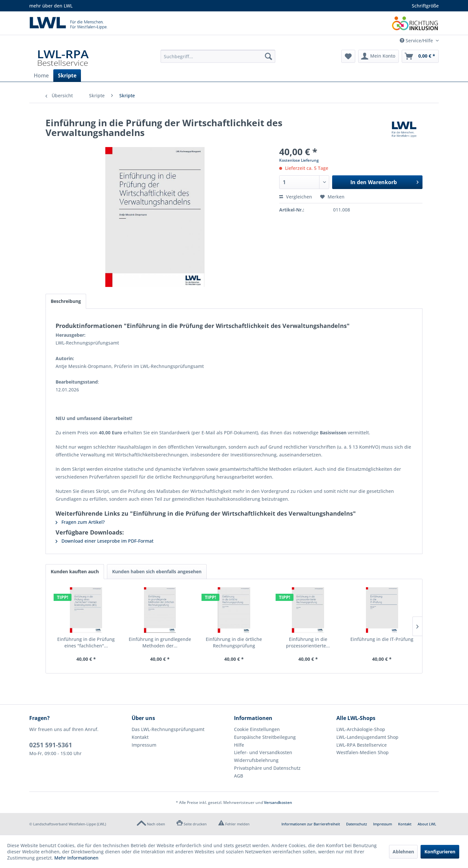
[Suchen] (268, 56)
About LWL (427, 824)
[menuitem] (218, 56)
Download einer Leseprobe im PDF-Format (104, 541)
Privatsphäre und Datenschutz (267, 768)
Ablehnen (403, 852)
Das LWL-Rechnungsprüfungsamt (168, 729)
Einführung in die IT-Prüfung (382, 639)
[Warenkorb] (420, 56)
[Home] (41, 75)
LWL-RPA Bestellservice (362, 745)
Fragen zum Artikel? (80, 522)
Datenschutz (357, 824)
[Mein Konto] (378, 56)
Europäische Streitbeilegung (265, 737)
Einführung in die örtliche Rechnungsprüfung (234, 642)
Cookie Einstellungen (257, 729)
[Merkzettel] (348, 56)
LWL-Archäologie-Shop (361, 729)
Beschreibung (66, 301)
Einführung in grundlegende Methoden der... (160, 642)
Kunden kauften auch (75, 571)
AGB (239, 776)
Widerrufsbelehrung (256, 760)
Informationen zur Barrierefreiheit (311, 824)
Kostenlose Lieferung (299, 160)
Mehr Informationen (76, 858)
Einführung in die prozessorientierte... (308, 642)
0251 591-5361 (51, 745)
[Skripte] (67, 75)
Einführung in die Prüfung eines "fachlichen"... (86, 642)
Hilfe (239, 745)
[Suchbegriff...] (218, 56)
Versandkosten (278, 802)
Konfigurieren (440, 852)
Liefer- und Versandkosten (263, 752)
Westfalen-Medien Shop (363, 752)
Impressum (144, 745)
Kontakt (140, 737)
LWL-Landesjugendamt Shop (367, 737)
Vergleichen (296, 197)
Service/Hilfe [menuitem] (417, 41)
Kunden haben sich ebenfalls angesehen (157, 571)
